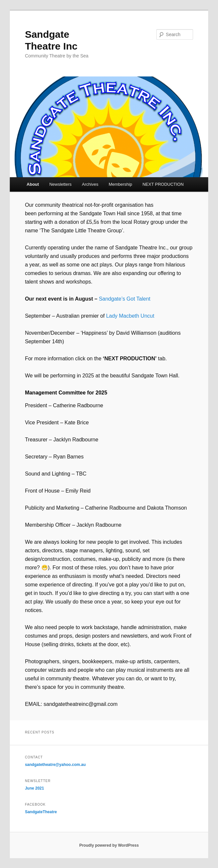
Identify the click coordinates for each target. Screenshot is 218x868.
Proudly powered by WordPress (109, 845)
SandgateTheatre (41, 812)
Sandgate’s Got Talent (125, 299)
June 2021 (34, 788)
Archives (90, 184)
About (33, 184)
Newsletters (60, 184)
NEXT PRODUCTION (163, 184)
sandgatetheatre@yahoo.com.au (55, 765)
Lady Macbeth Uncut (130, 316)
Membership (120, 184)
